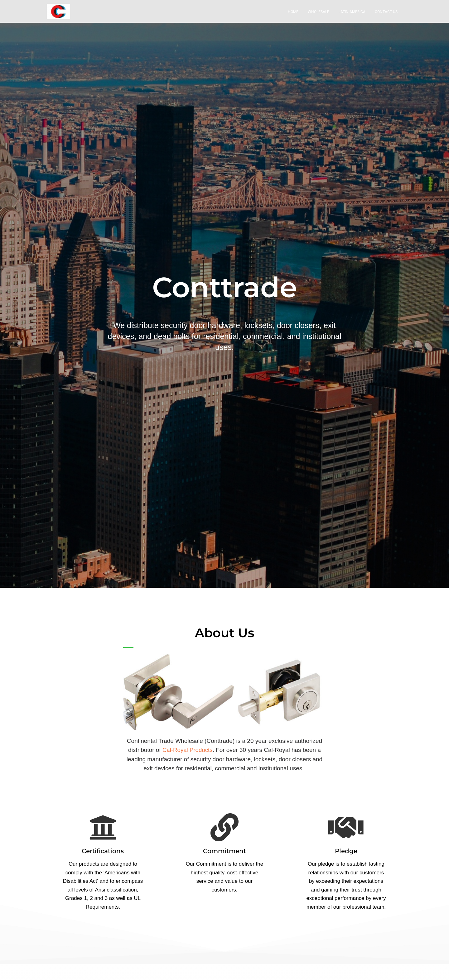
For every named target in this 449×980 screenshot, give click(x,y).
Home (293, 16)
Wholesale (319, 16)
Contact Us (386, 16)
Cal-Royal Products (187, 754)
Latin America (352, 16)
